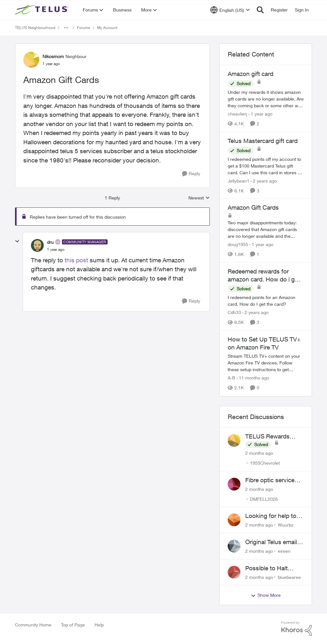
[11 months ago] (253, 378)
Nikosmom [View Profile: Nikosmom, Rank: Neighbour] (53, 56)
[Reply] (191, 174)
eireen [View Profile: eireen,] (284, 551)
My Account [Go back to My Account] (107, 28)
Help (99, 625)
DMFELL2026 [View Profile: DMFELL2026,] (264, 499)
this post (76, 260)
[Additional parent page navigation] (66, 28)
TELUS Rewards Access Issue (267, 437)
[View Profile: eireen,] (234, 546)
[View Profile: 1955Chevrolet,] (234, 440)
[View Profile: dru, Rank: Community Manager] (37, 245)
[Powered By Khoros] (297, 629)
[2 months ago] (259, 453)
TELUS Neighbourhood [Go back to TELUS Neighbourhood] (35, 28)
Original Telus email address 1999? (271, 542)
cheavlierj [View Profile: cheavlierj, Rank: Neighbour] (237, 114)
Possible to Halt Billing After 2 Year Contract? (270, 568)
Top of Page (73, 625)
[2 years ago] (264, 180)
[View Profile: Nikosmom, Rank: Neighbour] (31, 60)
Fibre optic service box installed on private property (270, 480)
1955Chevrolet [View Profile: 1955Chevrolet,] (265, 463)
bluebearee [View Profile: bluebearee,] (289, 577)
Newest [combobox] (199, 198)
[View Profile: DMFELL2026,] (234, 484)
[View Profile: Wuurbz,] (234, 520)
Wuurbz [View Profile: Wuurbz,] (286, 525)
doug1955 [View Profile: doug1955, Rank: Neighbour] (238, 244)
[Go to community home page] (42, 10)
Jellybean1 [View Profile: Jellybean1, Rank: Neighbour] (239, 180)
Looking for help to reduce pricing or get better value (273, 516)
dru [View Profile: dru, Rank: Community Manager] (50, 242)
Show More (266, 595)
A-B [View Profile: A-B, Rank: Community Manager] (232, 378)
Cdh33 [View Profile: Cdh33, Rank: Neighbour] (234, 312)
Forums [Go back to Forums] (84, 28)
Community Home (33, 625)
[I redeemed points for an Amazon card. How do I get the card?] (266, 301)
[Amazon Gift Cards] (56, 250)
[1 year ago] (260, 114)
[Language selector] (230, 10)
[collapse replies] (17, 241)
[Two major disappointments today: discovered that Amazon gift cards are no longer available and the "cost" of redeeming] (266, 229)
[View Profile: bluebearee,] (234, 572)
